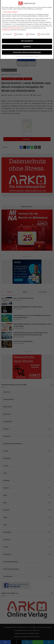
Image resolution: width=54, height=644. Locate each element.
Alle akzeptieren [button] (27, 40)
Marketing (31, 33)
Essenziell (7, 33)
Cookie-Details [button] (18, 56)
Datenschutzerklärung (15, 27)
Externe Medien (44, 33)
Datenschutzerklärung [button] (28, 56)
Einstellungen (6, 29)
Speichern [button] (27, 46)
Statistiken (19, 33)
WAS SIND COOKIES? (11, 11)
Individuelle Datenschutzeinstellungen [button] (27, 51)
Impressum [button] (36, 56)
